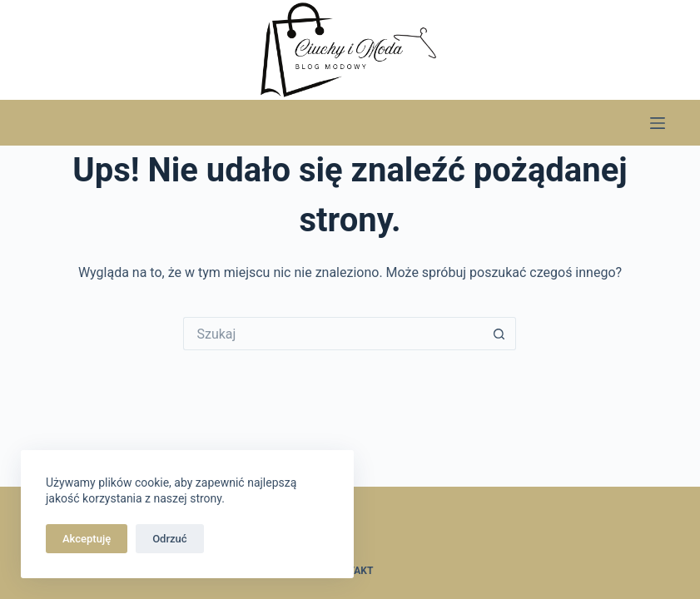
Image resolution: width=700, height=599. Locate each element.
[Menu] (658, 123)
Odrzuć (169, 539)
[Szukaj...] (333, 334)
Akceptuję (87, 539)
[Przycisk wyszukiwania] (499, 334)
